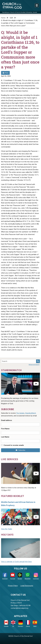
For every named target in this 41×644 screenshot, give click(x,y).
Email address (7, 420)
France (28, 624)
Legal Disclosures (27, 586)
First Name (5, 429)
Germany (20, 624)
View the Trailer (7, 529)
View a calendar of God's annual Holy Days (16, 562)
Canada (6, 624)
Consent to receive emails (14, 445)
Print (5, 73)
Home (3, 18)
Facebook (5, 576)
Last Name (5, 437)
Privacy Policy (13, 586)
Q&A (11, 18)
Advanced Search (34, 365)
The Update (20, 413)
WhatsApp (28, 576)
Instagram (36, 576)
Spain (35, 624)
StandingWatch (31, 413)
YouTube (13, 576)
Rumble (20, 576)
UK (13, 624)
